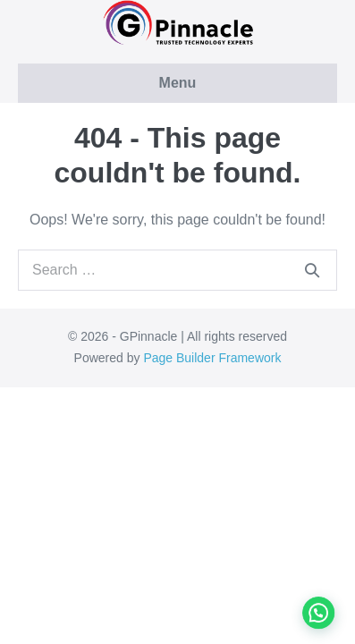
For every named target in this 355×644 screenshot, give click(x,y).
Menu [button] (178, 83)
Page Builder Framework (212, 358)
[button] (323, 624)
